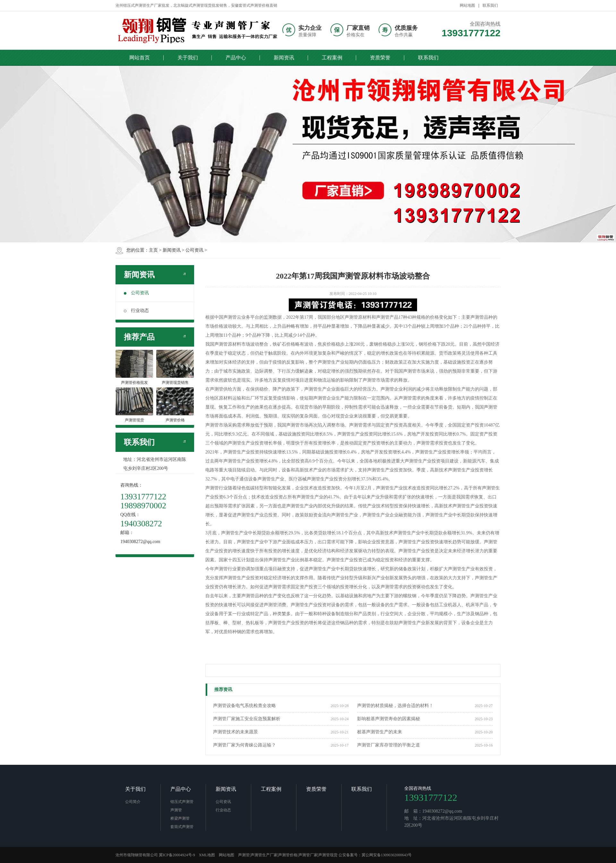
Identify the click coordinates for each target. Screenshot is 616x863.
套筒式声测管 (182, 827)
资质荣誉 (380, 58)
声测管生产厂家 (264, 855)
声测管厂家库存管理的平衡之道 (389, 745)
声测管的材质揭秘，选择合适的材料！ (395, 706)
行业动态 (136, 311)
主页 (153, 250)
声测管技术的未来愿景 (235, 732)
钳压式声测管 (182, 802)
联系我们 (490, 5)
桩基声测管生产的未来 (380, 732)
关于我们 (188, 58)
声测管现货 (328, 855)
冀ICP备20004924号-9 (177, 855)
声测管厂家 (308, 855)
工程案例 (332, 58)
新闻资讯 (284, 58)
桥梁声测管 (180, 818)
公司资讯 (194, 250)
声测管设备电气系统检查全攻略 (244, 706)
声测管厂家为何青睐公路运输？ (244, 745)
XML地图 (207, 855)
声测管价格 (288, 855)
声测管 (176, 810)
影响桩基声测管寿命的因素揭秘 (389, 719)
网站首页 (140, 58)
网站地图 (467, 5)
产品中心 (236, 58)
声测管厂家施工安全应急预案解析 (247, 719)
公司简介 (133, 802)
